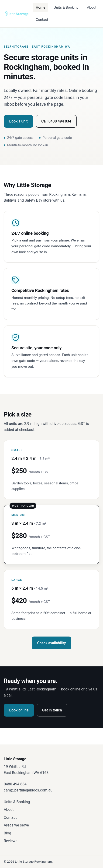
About (92, 7)
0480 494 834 (15, 784)
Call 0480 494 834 (56, 121)
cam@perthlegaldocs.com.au (28, 790)
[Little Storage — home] (16, 14)
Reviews (11, 841)
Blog (7, 833)
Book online (19, 710)
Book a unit (18, 121)
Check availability (52, 643)
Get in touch (52, 710)
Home (40, 7)
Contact (42, 20)
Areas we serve (16, 825)
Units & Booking (66, 7)
